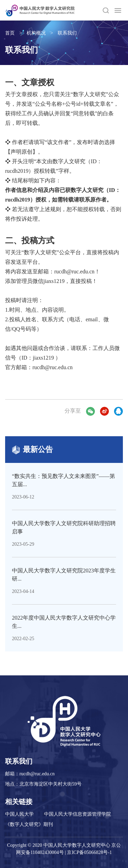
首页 (10, 33)
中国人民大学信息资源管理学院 (77, 814)
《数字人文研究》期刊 (29, 824)
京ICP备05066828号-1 (89, 852)
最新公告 (32, 450)
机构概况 (36, 33)
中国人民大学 (19, 814)
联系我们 (67, 33)
